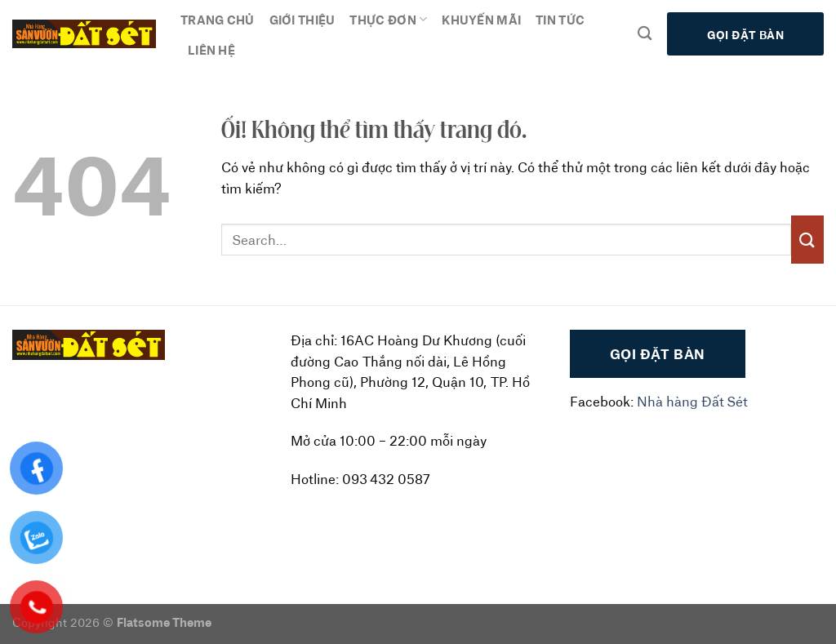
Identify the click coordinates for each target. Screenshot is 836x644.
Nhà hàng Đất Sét (692, 401)
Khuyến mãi (481, 19)
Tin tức (560, 19)
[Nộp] (807, 240)
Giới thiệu (302, 19)
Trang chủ (218, 19)
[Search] (645, 34)
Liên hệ (211, 49)
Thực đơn (388, 20)
